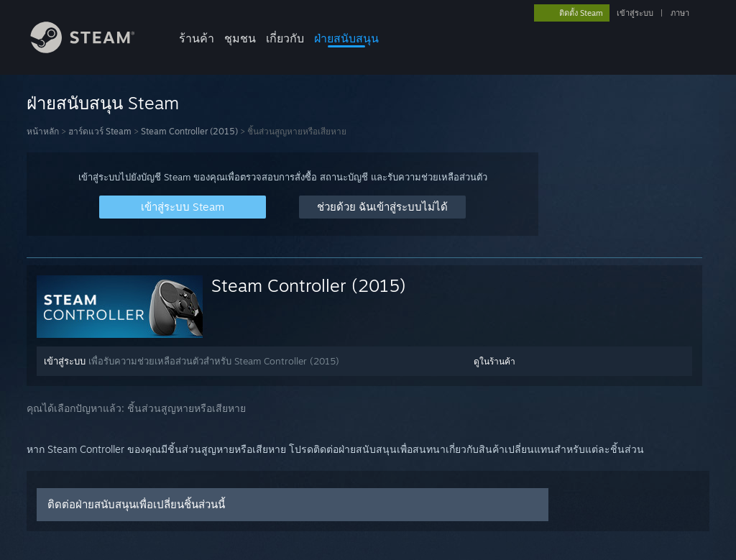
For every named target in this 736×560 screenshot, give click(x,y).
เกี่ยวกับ (285, 38)
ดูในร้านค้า (494, 361)
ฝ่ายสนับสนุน (346, 38)
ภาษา (680, 13)
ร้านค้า (197, 38)
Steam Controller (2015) (189, 131)
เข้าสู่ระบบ (635, 13)
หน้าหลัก (43, 131)
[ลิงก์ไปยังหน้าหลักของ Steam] (93, 49)
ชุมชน (240, 38)
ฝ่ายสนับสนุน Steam (103, 103)
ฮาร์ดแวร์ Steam (100, 131)
